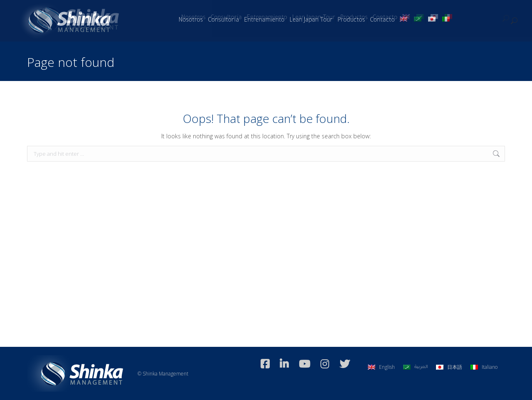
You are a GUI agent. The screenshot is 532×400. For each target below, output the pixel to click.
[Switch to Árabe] (419, 21)
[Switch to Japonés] (433, 21)
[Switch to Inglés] (404, 21)
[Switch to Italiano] (447, 21)
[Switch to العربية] (415, 367)
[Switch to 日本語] (449, 367)
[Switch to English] (381, 367)
